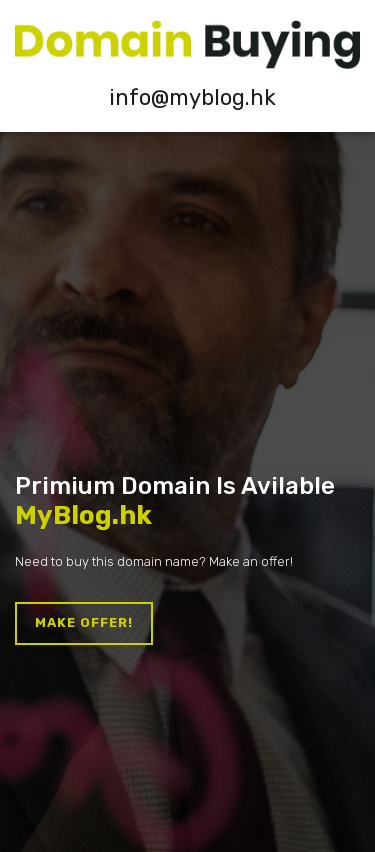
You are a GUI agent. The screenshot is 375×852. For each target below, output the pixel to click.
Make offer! (84, 622)
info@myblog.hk (192, 97)
